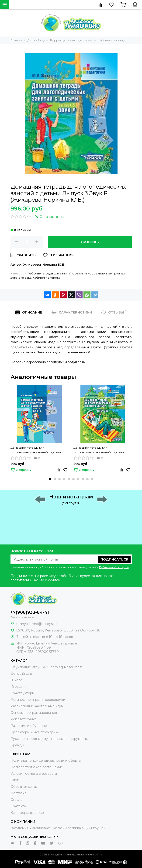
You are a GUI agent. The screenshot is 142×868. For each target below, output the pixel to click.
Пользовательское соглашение (37, 767)
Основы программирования (34, 713)
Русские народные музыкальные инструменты (50, 739)
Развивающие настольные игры (37, 706)
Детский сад (21, 674)
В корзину (90, 242)
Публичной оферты (114, 567)
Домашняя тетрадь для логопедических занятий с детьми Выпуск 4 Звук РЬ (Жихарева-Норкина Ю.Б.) (39, 450)
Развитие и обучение (29, 726)
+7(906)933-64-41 (30, 612)
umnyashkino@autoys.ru (36, 624)
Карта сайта (94, 854)
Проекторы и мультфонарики (35, 732)
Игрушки (18, 687)
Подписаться (114, 559)
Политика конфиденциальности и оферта (46, 761)
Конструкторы (23, 693)
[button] (50, 479)
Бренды (17, 745)
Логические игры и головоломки (38, 700)
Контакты (18, 806)
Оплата (17, 800)
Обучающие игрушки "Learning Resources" (46, 667)
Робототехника (24, 719)
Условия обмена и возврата (34, 774)
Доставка (18, 793)
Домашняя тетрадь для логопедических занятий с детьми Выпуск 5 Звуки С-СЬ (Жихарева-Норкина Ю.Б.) (99, 450)
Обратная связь (24, 787)
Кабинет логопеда (46, 278)
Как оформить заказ (27, 813)
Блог (14, 780)
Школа (16, 680)
